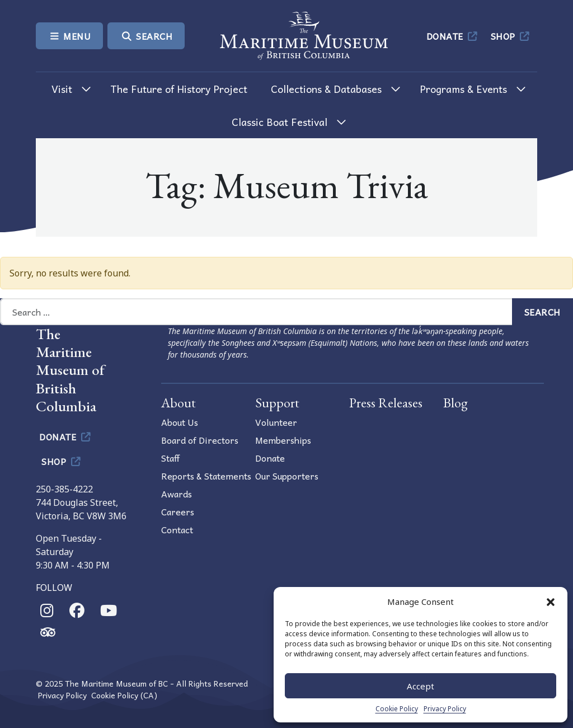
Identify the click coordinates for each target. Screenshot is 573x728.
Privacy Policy (445, 709)
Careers (178, 511)
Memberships (283, 440)
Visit (62, 89)
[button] (551, 602)
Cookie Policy (397, 709)
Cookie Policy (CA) (124, 695)
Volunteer (276, 422)
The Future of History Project (179, 89)
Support (277, 403)
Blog (455, 403)
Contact (177, 529)
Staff (170, 458)
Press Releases (386, 403)
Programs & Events (463, 89)
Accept (421, 686)
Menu (69, 36)
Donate (453, 36)
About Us (180, 422)
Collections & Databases (326, 89)
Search (146, 36)
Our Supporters (287, 476)
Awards (177, 494)
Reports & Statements (206, 476)
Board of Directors (200, 440)
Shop (511, 36)
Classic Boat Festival (280, 122)
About (179, 403)
